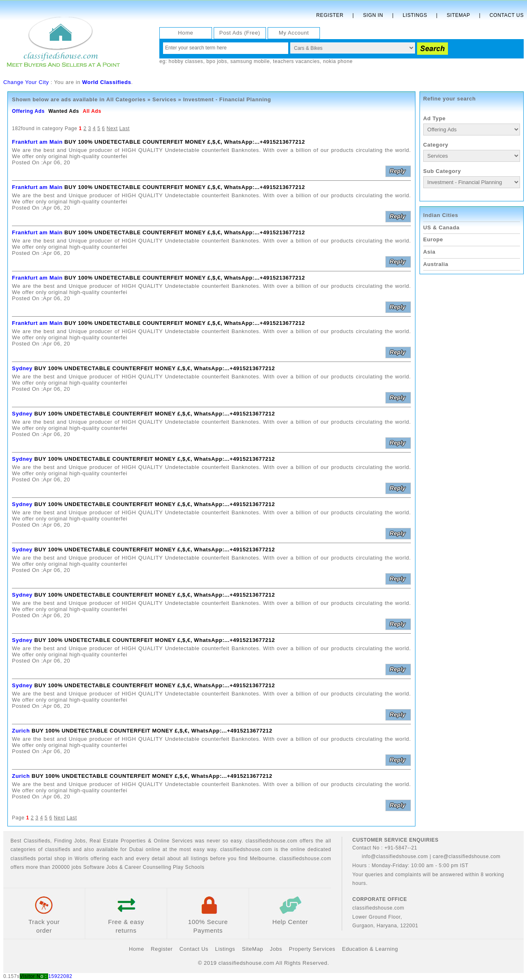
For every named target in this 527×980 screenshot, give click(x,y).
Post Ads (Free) (240, 33)
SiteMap (252, 949)
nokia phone (338, 61)
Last (125, 128)
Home (185, 33)
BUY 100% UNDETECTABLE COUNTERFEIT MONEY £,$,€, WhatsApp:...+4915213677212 (185, 142)
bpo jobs (217, 61)
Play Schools (189, 867)
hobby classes (186, 61)
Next (112, 128)
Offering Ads (28, 111)
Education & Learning (370, 949)
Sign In (373, 15)
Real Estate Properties (118, 841)
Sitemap (458, 15)
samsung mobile (250, 61)
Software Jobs (100, 867)
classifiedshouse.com (305, 859)
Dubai (136, 849)
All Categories (126, 99)
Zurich (21, 731)
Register (330, 15)
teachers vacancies (296, 61)
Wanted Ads (63, 111)
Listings (415, 15)
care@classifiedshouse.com (467, 856)
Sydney (22, 368)
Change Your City (26, 82)
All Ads (92, 111)
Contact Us (507, 15)
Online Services (173, 841)
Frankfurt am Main (37, 142)
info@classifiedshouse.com (390, 856)
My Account (294, 33)
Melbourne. (263, 859)
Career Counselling (148, 867)
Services (164, 99)
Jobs (80, 841)
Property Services (312, 949)
